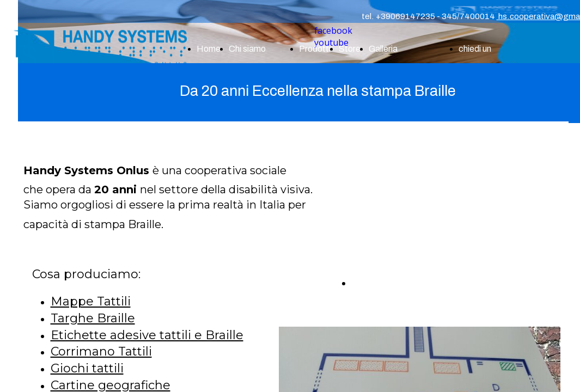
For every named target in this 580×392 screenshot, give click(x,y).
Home (209, 49)
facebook (333, 30)
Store (350, 49)
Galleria (383, 49)
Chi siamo (247, 49)
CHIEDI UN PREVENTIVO (418, 283)
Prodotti (315, 49)
